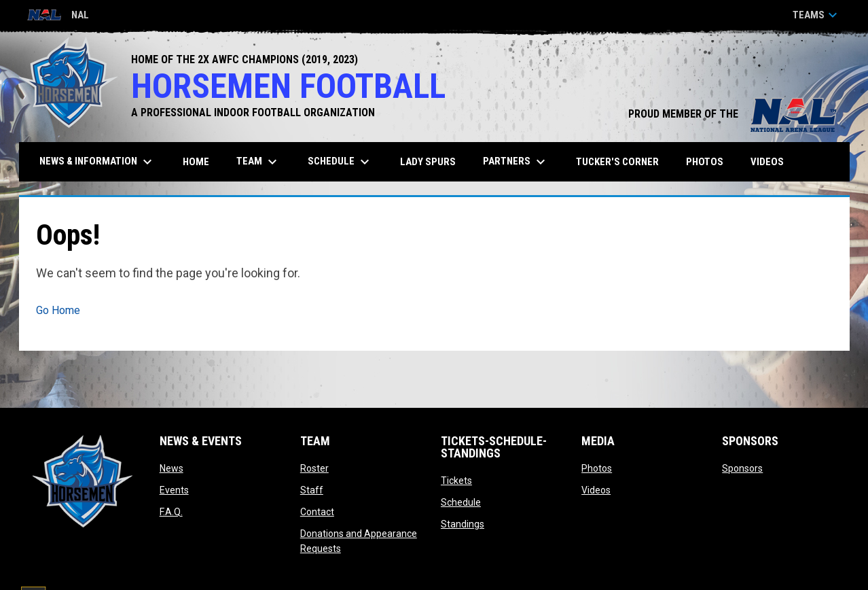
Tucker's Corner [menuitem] (617, 162)
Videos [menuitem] (767, 162)
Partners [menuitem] (516, 162)
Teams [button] (817, 15)
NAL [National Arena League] (58, 16)
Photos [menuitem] (705, 162)
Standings (463, 524)
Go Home (58, 310)
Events (174, 490)
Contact (317, 512)
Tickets (456, 481)
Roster (314, 468)
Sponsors (742, 468)
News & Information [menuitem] (97, 162)
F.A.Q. (171, 512)
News (171, 468)
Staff (312, 490)
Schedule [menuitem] (340, 162)
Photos (597, 468)
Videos (596, 490)
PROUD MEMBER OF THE (732, 114)
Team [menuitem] (258, 162)
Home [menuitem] (196, 162)
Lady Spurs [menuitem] (428, 162)
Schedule (461, 502)
